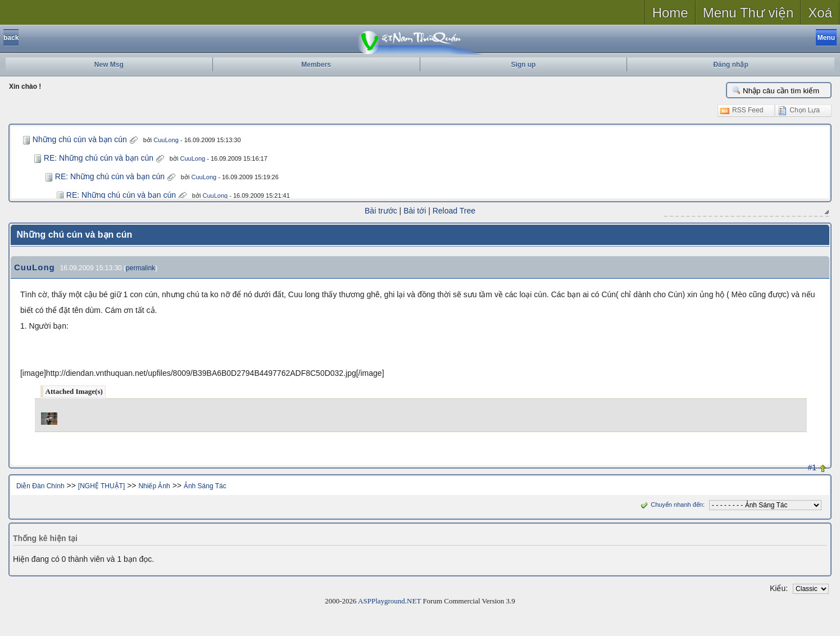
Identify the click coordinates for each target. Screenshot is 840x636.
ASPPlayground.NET (389, 601)
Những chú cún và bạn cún (80, 139)
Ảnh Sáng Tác (205, 486)
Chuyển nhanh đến (671, 505)
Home (670, 13)
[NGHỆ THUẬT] (101, 486)
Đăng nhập (730, 65)
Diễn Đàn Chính (40, 486)
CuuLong (166, 140)
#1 (812, 467)
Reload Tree (454, 211)
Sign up (523, 65)
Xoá (820, 13)
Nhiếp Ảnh (154, 486)
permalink (140, 268)
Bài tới (415, 211)
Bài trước (381, 211)
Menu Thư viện (748, 13)
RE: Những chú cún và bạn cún (99, 158)
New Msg (109, 65)
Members (316, 65)
